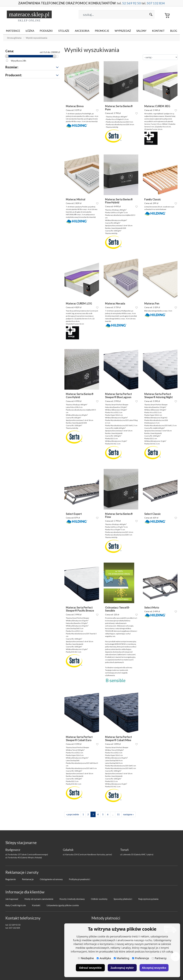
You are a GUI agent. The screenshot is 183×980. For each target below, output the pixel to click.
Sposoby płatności (123, 899)
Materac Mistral (76, 199)
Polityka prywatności (79, 879)
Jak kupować (12, 899)
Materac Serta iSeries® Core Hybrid (80, 396)
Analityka (104, 958)
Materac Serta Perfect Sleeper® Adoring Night (159, 396)
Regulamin (11, 879)
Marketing (122, 958)
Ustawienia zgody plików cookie (63, 905)
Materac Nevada (115, 304)
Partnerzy (159, 958)
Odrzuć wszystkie (90, 968)
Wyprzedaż (123, 31)
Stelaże (64, 31)
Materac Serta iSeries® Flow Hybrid (119, 201)
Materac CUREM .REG (157, 106)
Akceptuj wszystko (154, 968)
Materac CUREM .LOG (79, 304)
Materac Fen (152, 304)
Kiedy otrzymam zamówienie (39, 899)
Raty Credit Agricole (16, 905)
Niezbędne (86, 958)
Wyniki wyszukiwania (36, 38)
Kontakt (158, 31)
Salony (141, 31)
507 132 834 (153, 3)
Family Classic (153, 199)
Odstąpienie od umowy (51, 879)
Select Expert (74, 514)
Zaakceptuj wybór (122, 968)
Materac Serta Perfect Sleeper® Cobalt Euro (79, 739)
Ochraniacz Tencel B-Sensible (117, 609)
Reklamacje (28, 879)
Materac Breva (75, 106)
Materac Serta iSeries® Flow (119, 515)
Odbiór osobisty (99, 899)
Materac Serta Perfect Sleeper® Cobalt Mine (119, 739)
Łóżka (30, 31)
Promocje (102, 31)
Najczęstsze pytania (148, 899)
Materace (13, 31)
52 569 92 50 (130, 3)
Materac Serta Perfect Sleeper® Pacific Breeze (80, 609)
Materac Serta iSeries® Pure (119, 108)
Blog (174, 31)
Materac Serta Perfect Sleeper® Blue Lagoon (119, 396)
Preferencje (141, 958)
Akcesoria (82, 31)
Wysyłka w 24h (18, 61)
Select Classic (153, 514)
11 (118, 814)
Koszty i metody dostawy (72, 899)
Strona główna (14, 38)
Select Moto (152, 608)
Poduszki (46, 31)
